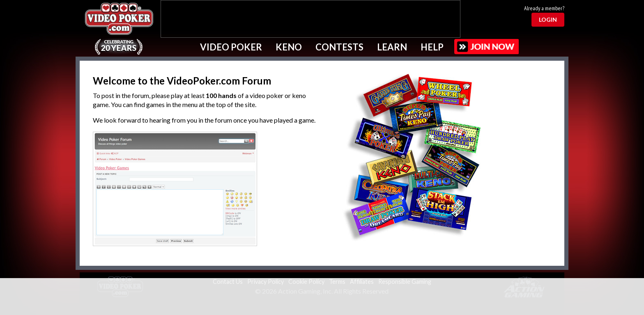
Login (548, 19)
